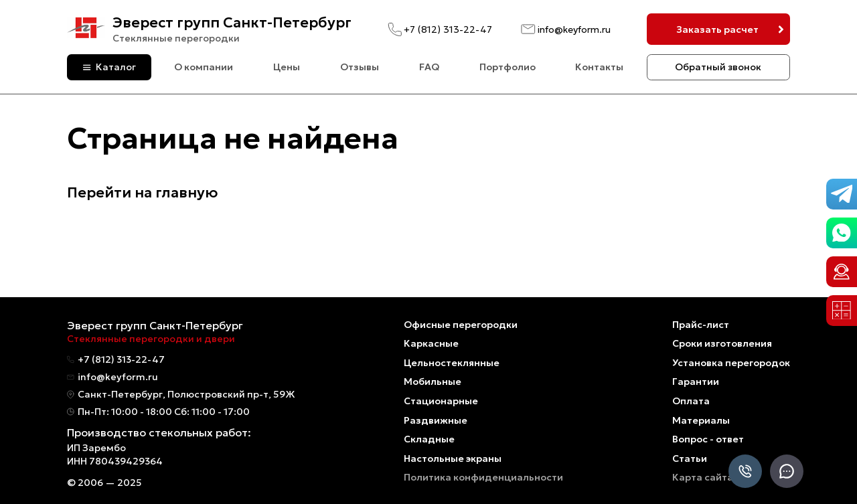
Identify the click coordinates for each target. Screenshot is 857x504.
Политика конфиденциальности (483, 477)
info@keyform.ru (574, 29)
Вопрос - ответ (708, 439)
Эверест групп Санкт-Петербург (232, 22)
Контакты (599, 67)
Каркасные (431, 343)
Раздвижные (436, 420)
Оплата (691, 401)
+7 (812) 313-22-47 (448, 29)
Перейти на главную (142, 192)
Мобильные (433, 382)
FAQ (429, 67)
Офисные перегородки (461, 325)
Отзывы (360, 67)
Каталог (116, 67)
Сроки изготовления (722, 343)
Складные (429, 439)
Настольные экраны (453, 458)
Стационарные (441, 401)
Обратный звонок (718, 67)
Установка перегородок (731, 363)
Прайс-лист (701, 325)
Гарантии (696, 382)
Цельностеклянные (452, 363)
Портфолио (508, 67)
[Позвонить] (745, 473)
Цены (287, 67)
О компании (204, 67)
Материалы (701, 420)
